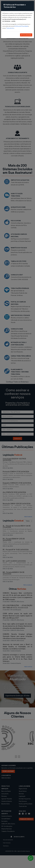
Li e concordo (26, 35)
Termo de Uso (10, 28)
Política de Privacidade (21, 26)
